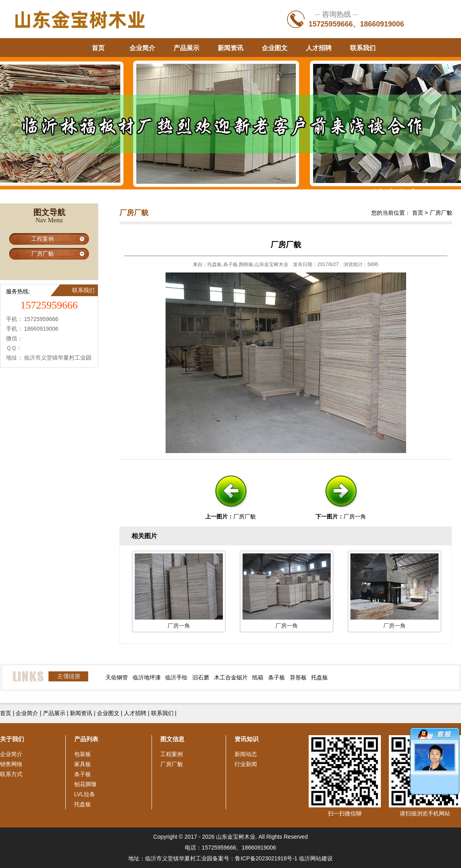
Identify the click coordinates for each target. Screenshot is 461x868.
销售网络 (11, 764)
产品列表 (86, 739)
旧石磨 (201, 677)
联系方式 (11, 774)
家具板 (83, 764)
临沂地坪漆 (147, 677)
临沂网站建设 (316, 858)
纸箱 (258, 677)
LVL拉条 (85, 794)
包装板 (83, 754)
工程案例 (42, 239)
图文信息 (172, 739)
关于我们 (12, 739)
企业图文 (275, 48)
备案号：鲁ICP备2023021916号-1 (255, 858)
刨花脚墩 (85, 784)
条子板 (277, 677)
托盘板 (319, 677)
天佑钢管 (117, 677)
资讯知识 (247, 739)
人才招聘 (319, 48)
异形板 (298, 677)
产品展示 (186, 48)
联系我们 (363, 48)
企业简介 (142, 48)
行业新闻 (246, 764)
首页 (98, 48)
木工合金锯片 (231, 677)
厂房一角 (355, 516)
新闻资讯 (230, 48)
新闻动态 (246, 754)
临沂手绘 (176, 677)
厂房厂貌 (42, 254)
